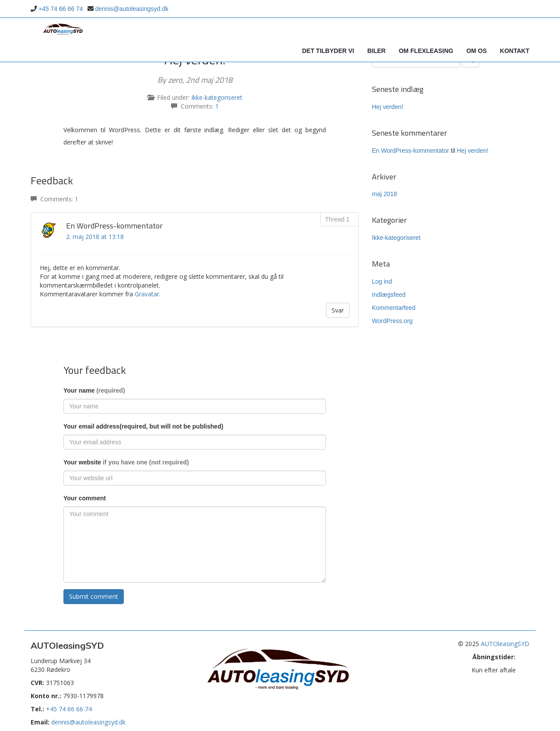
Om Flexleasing (426, 51)
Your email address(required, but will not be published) (143, 426)
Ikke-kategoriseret (217, 97)
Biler (376, 51)
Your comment (85, 498)
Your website (126, 462)
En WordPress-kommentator (410, 151)
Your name (94, 390)
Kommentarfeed (394, 308)
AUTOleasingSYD (505, 644)
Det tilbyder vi (328, 51)
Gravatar (147, 294)
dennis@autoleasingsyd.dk (132, 9)
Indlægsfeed (389, 295)
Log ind (382, 281)
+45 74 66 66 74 (61, 9)
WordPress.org (392, 321)
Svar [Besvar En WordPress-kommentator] (338, 310)
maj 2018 (385, 194)
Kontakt (515, 51)
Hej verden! (388, 107)
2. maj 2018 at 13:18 (95, 237)
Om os (477, 51)
